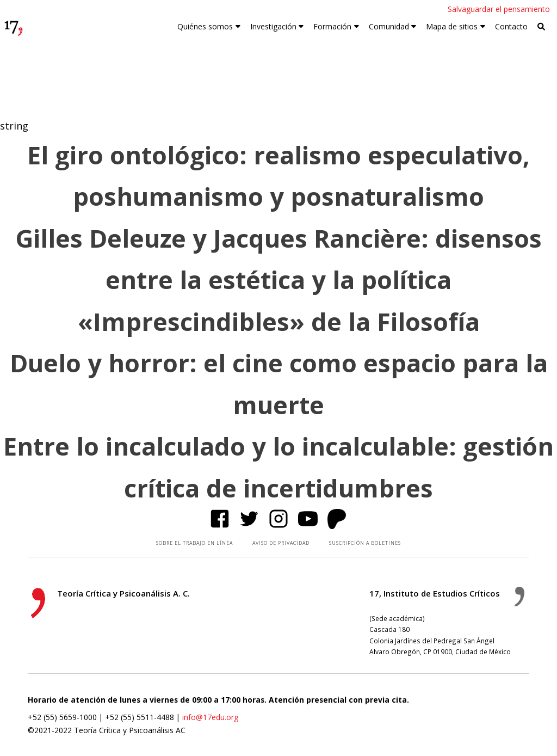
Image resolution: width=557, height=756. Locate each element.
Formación (332, 26)
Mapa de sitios (452, 26)
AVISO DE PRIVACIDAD (281, 543)
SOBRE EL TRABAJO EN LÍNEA (194, 543)
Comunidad (389, 26)
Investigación (273, 26)
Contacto (511, 26)
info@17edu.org (210, 717)
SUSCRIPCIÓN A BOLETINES (365, 543)
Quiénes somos (205, 26)
